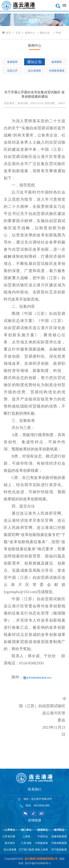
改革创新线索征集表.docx (39, 678)
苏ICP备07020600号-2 (38, 863)
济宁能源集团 (59, 850)
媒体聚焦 (57, 62)
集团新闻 (12, 62)
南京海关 (10, 843)
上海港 (26, 836)
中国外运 (43, 836)
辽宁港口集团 (26, 850)
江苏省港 (26, 843)
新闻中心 (30, 33)
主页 (18, 33)
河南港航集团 (59, 843)
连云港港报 (34, 71)
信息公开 (12, 71)
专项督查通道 (57, 71)
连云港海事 (10, 850)
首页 (6, 33)
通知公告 (45, 33)
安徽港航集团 (59, 836)
